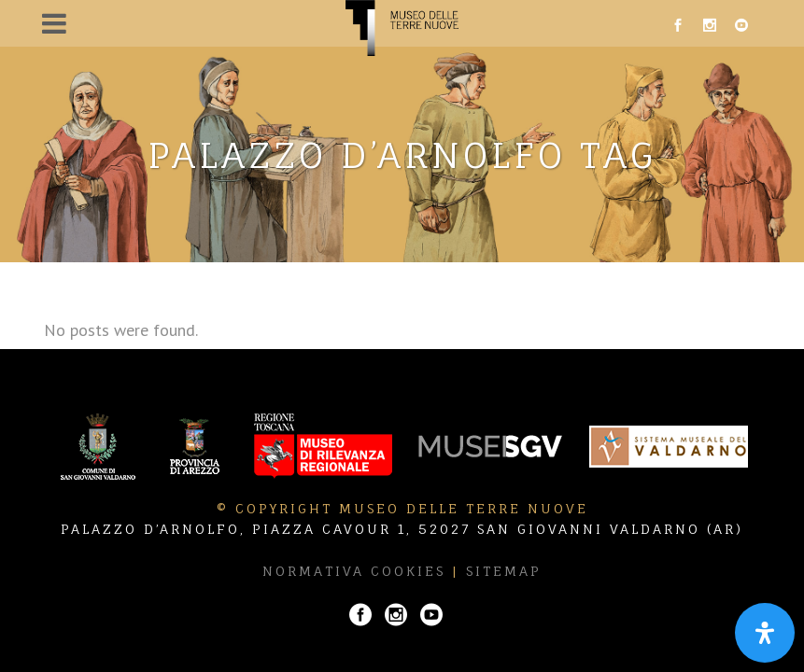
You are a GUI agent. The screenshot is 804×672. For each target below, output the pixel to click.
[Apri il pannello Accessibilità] (765, 633)
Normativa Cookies (354, 571)
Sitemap (504, 571)
